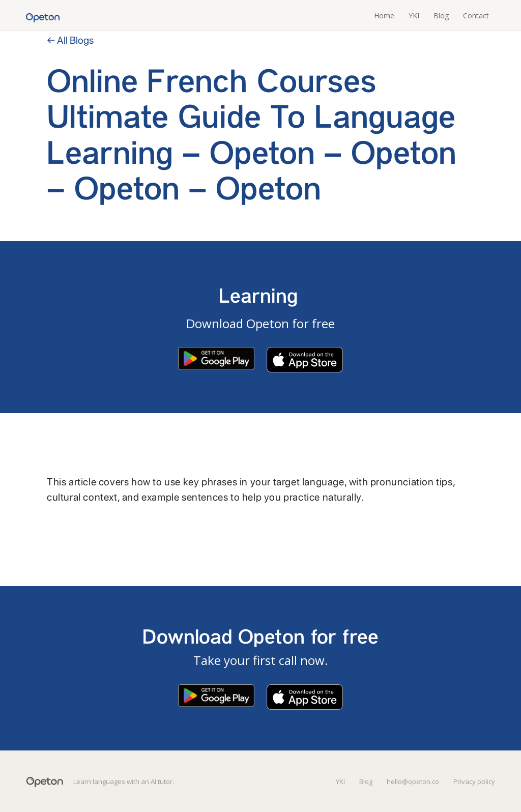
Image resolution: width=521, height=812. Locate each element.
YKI (414, 16)
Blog (441, 16)
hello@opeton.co (413, 781)
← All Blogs (70, 40)
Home (384, 16)
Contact (476, 16)
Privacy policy (474, 781)
